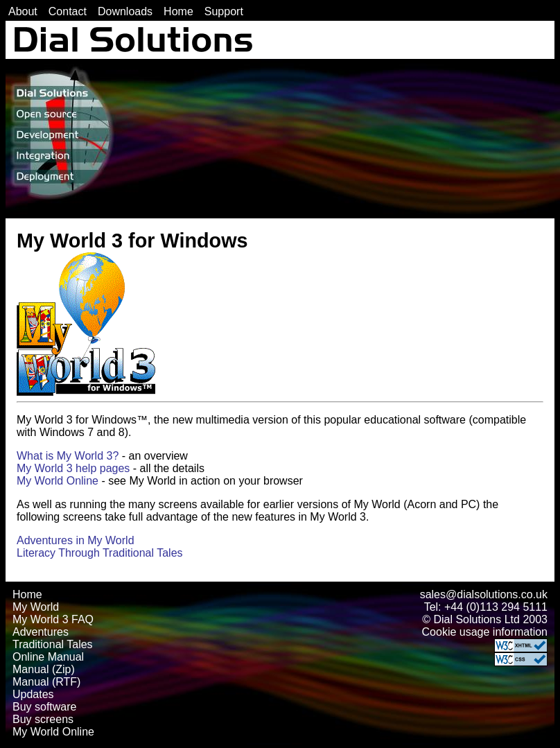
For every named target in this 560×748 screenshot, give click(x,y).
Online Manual (48, 657)
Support (224, 11)
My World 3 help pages (73, 468)
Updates (33, 694)
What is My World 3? (68, 456)
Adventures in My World (76, 540)
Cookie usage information (485, 632)
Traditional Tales (53, 644)
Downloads (125, 11)
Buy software (44, 707)
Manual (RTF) (46, 682)
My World (36, 607)
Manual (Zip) (44, 669)
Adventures (41, 632)
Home (178, 11)
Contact (68, 11)
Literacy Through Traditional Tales (100, 553)
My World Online (58, 481)
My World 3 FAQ (53, 619)
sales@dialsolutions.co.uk (484, 594)
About (23, 11)
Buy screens (43, 719)
